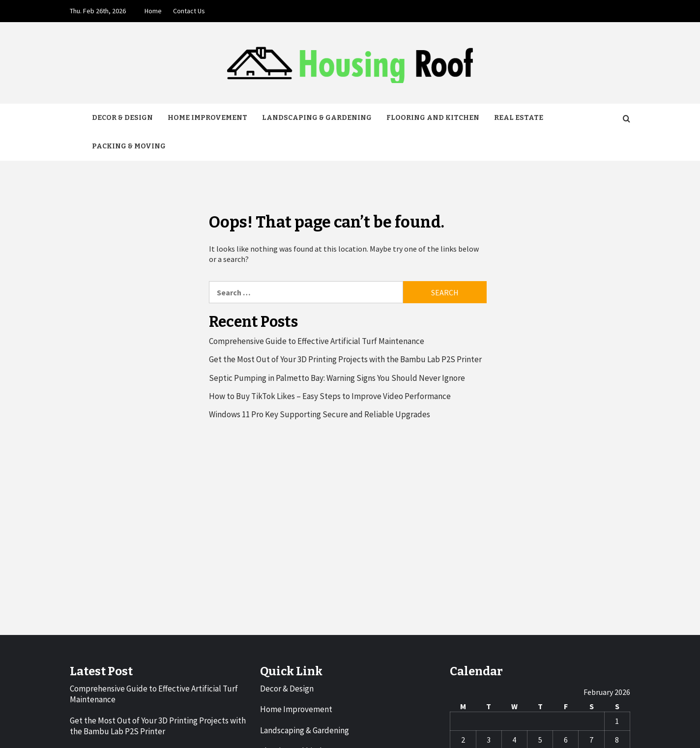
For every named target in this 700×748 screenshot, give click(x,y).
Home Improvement (207, 118)
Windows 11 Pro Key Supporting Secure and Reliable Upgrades (320, 414)
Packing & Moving (129, 146)
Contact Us (189, 11)
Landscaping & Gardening (317, 118)
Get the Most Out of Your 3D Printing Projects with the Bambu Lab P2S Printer (345, 359)
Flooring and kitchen (433, 118)
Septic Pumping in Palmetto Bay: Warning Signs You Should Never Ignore (337, 378)
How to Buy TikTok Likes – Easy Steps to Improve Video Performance (330, 396)
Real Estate (519, 118)
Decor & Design (122, 118)
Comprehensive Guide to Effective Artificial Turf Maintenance (317, 341)
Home (153, 11)
